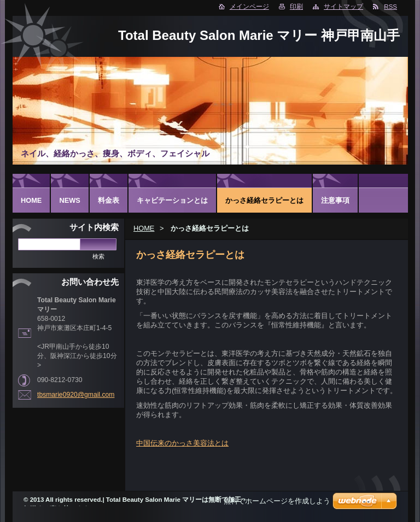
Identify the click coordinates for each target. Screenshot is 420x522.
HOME (144, 228)
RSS (390, 7)
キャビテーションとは (172, 200)
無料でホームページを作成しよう (277, 501)
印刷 (296, 7)
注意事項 (335, 200)
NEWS (69, 200)
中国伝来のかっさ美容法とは (182, 443)
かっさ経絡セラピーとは (264, 200)
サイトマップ (343, 7)
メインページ (249, 7)
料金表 (109, 200)
